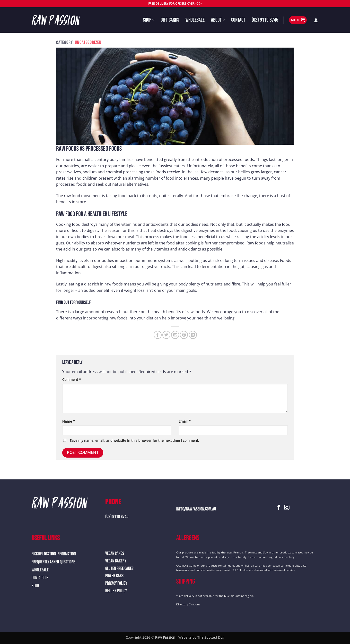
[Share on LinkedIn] (193, 335)
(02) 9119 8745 (265, 20)
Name (69, 421)
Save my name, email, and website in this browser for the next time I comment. (134, 440)
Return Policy (116, 591)
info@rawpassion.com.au (196, 509)
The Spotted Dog (211, 637)
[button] (298, 20)
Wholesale (195, 20)
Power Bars (114, 576)
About (218, 20)
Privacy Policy (116, 583)
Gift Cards (170, 20)
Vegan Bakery (116, 561)
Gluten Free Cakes (119, 569)
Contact (238, 20)
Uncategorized (88, 42)
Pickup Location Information (54, 554)
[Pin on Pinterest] (184, 335)
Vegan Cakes (115, 554)
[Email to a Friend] (175, 335)
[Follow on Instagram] (287, 508)
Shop (149, 20)
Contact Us (40, 578)
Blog (35, 586)
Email (185, 421)
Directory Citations (188, 604)
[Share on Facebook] (158, 335)
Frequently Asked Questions (53, 562)
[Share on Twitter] (166, 335)
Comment (72, 380)
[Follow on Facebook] (279, 508)
